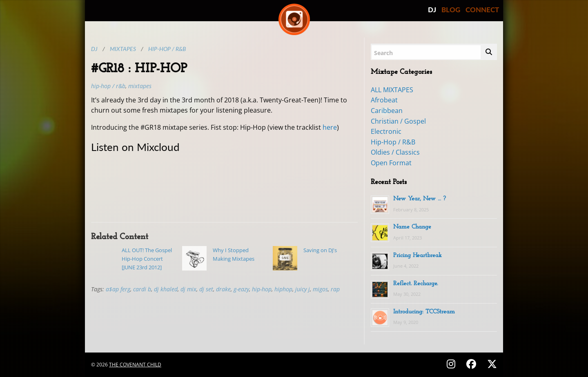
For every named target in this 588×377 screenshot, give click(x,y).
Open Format (391, 163)
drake (223, 289)
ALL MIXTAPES (392, 90)
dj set (206, 289)
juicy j (303, 289)
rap (335, 289)
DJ (432, 10)
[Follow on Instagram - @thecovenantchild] (452, 364)
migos (320, 289)
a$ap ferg (118, 289)
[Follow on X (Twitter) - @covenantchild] (490, 364)
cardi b (142, 289)
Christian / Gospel (398, 121)
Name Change (412, 227)
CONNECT (482, 10)
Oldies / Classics (395, 152)
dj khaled (166, 289)
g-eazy (241, 289)
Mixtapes (123, 49)
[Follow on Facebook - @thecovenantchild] (472, 364)
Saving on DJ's (320, 250)
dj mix (188, 289)
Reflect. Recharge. (415, 284)
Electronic (386, 131)
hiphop (283, 289)
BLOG (451, 10)
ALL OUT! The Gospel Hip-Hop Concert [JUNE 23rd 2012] (147, 259)
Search (383, 53)
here (330, 127)
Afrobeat (384, 100)
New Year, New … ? (420, 199)
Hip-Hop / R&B (167, 49)
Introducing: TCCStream (424, 312)
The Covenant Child (135, 365)
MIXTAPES (140, 86)
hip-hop (262, 289)
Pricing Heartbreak (418, 256)
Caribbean (387, 111)
